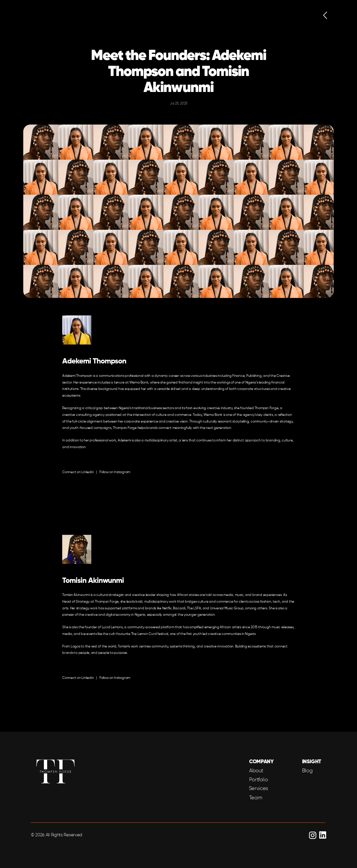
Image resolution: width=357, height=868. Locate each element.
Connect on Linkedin (78, 472)
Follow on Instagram (115, 472)
